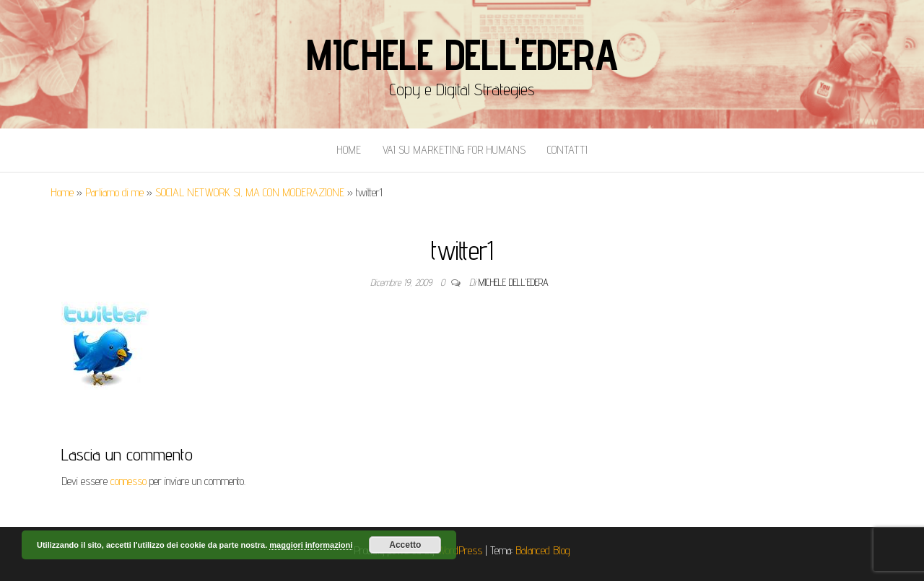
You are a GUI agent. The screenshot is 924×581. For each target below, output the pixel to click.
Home (349, 150)
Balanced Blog (543, 550)
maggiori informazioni (311, 545)
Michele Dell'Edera (462, 54)
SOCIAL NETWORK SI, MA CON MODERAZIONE (250, 192)
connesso (128, 481)
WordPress (460, 550)
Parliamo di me (114, 192)
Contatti (567, 150)
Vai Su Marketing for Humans (454, 150)
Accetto (405, 545)
